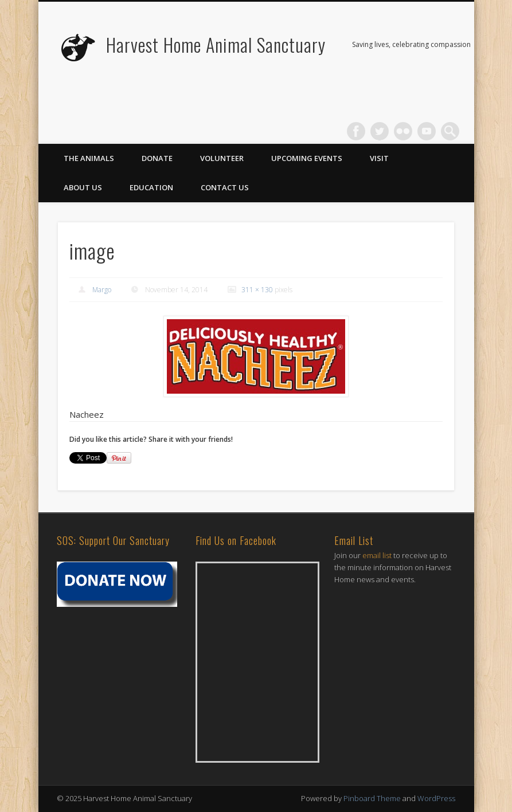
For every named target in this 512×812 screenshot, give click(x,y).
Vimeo (427, 131)
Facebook (356, 131)
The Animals (89, 158)
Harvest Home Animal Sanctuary (216, 44)
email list (377, 555)
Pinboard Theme (372, 798)
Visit (379, 158)
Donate (157, 158)
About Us (83, 187)
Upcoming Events (307, 158)
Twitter (380, 131)
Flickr (403, 131)
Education (151, 187)
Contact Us (225, 187)
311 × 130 (257, 290)
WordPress (436, 798)
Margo (102, 290)
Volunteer (222, 158)
